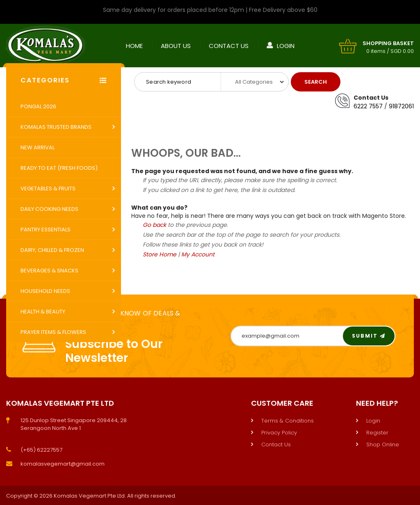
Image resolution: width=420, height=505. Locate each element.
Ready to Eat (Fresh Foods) (59, 168)
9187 (395, 106)
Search (316, 82)
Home (134, 45)
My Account (198, 254)
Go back (154, 225)
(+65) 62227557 (41, 450)
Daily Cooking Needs (49, 209)
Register (377, 433)
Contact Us (229, 45)
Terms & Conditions (288, 421)
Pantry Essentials (46, 230)
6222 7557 (368, 106)
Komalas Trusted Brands (56, 127)
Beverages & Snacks (49, 271)
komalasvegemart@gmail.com (63, 464)
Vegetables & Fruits (48, 189)
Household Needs (45, 291)
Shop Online (383, 444)
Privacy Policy (279, 433)
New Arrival (38, 147)
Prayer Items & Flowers (53, 332)
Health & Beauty (43, 312)
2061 (408, 106)
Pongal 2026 (38, 106)
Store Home (160, 254)
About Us (176, 45)
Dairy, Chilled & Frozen (52, 250)
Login (286, 45)
